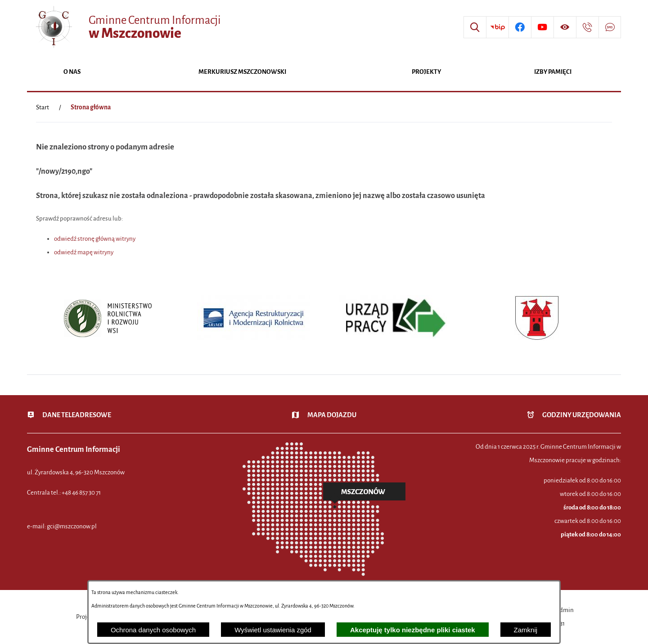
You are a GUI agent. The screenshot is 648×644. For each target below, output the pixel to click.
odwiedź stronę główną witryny (95, 239)
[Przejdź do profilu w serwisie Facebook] (520, 27)
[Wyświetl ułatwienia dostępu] (565, 27)
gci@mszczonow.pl (72, 526)
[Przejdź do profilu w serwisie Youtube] (542, 27)
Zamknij (526, 630)
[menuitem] (72, 73)
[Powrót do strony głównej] (43, 108)
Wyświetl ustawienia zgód (273, 630)
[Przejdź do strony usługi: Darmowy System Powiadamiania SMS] (610, 27)
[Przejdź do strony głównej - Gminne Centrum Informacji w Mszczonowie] (127, 27)
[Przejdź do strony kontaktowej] (587, 27)
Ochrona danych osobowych (153, 630)
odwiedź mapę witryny (84, 252)
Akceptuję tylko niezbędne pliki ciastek (413, 630)
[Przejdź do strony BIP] (497, 27)
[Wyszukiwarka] (475, 27)
